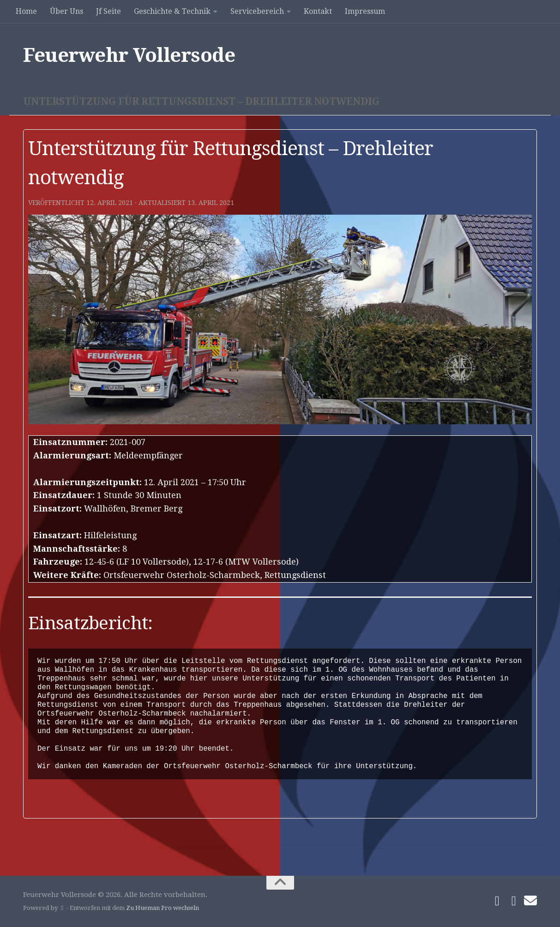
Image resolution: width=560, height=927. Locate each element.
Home (26, 11)
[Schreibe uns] (530, 901)
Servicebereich (257, 11)
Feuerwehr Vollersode (129, 55)
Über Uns (66, 11)
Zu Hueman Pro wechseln (163, 908)
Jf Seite (108, 11)
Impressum (365, 11)
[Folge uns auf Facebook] (497, 901)
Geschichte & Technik (172, 11)
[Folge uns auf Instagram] (514, 901)
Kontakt (318, 11)
